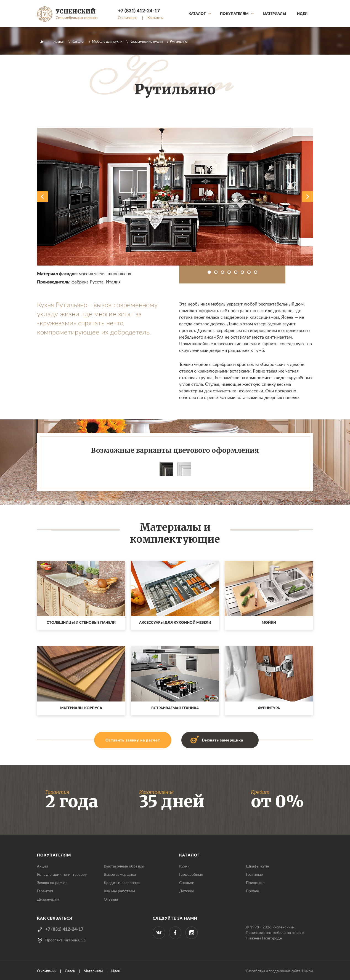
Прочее (252, 891)
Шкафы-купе (257, 866)
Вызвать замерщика (223, 740)
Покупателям (234, 14)
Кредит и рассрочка (122, 883)
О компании (128, 18)
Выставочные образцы (124, 866)
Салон (70, 971)
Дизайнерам (48, 899)
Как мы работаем (119, 891)
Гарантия (45, 891)
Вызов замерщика (120, 875)
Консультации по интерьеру (62, 875)
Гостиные (254, 875)
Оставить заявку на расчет (133, 740)
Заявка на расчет (52, 883)
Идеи (302, 14)
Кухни (184, 866)
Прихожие (255, 883)
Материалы (274, 14)
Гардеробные (191, 875)
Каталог (197, 14)
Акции (43, 866)
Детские (187, 891)
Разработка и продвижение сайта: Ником (280, 971)
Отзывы (111, 899)
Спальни (187, 883)
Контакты (155, 18)
